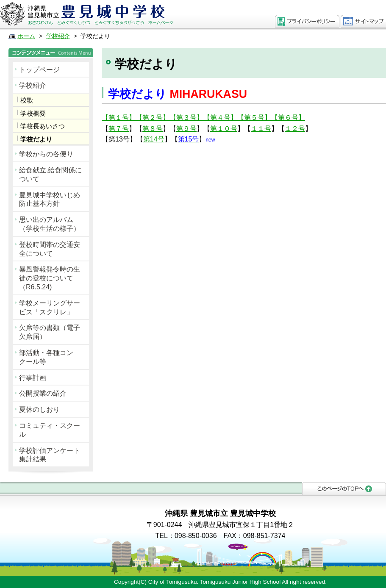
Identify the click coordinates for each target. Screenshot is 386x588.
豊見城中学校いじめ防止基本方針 (50, 200)
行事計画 (33, 378)
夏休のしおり (39, 409)
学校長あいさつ (43, 126)
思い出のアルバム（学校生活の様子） (50, 224)
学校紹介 (33, 85)
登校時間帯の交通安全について (50, 249)
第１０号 (224, 129)
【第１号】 (119, 118)
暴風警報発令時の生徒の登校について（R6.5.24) (50, 278)
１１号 (261, 129)
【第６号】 (288, 118)
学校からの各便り (46, 154)
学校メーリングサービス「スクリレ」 (50, 308)
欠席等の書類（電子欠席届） (50, 332)
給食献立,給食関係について (50, 175)
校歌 (27, 100)
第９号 (186, 129)
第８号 (153, 129)
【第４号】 (220, 118)
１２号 (295, 129)
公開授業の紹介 (43, 393)
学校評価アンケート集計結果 (50, 455)
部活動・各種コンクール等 (46, 357)
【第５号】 (254, 118)
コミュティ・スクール (50, 430)
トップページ (39, 70)
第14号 (154, 139)
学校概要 (33, 113)
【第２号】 (153, 118)
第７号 (119, 129)
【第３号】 (186, 118)
